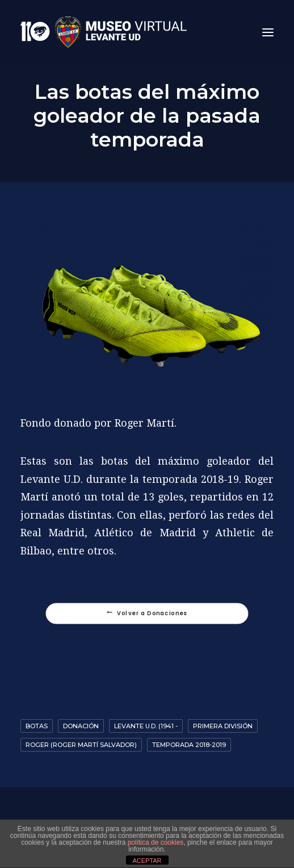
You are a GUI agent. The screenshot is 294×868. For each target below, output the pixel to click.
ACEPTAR (147, 861)
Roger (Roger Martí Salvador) (81, 745)
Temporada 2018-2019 (189, 745)
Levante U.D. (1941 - (146, 726)
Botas (37, 726)
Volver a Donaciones (147, 614)
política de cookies (156, 842)
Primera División (223, 726)
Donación (81, 726)
